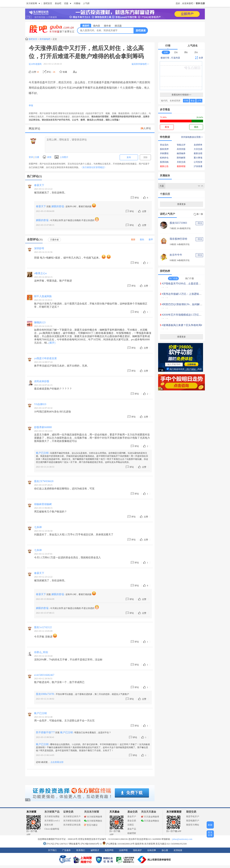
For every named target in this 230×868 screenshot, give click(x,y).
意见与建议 (91, 825)
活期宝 (131, 825)
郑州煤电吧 (45, 39)
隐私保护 (137, 850)
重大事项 (198, 158)
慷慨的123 (40, 322)
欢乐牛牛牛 (176, 255)
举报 (31, 105)
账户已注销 (42, 453)
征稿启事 (152, 850)
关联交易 (181, 162)
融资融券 (181, 153)
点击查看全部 (57, 762)
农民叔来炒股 (42, 381)
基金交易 (132, 821)
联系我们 (81, 850)
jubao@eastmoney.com (182, 839)
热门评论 (34, 176)
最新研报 (181, 166)
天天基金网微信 (150, 821)
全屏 (199, 58)
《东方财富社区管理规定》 (93, 167)
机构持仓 (164, 158)
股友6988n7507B (45, 694)
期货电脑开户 (193, 821)
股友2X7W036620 (44, 481)
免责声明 (109, 850)
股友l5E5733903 (178, 223)
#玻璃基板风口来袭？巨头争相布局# (182, 325)
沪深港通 (198, 166)
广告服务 (66, 850)
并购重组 (164, 153)
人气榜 (86, 3)
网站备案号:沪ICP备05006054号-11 (86, 844)
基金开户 (132, 817)
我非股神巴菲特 (178, 239)
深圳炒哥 (39, 248)
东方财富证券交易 (72, 825)
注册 (37, 157)
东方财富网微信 (93, 821)
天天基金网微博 (150, 817)
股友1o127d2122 (43, 627)
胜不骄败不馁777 (45, 732)
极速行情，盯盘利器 (170, 58)
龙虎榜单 (198, 145)
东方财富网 (32, 3)
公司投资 (198, 162)
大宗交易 (198, 149)
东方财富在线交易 (72, 821)
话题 (66, 3)
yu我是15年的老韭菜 (45, 358)
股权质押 (164, 149)
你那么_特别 (41, 652)
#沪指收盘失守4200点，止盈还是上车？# (185, 284)
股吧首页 (48, 3)
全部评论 (35, 239)
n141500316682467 (44, 675)
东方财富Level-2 (52, 821)
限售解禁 (181, 158)
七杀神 (38, 527)
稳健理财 (132, 833)
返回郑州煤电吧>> (140, 64)
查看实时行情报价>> (181, 95)
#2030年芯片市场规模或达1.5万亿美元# (184, 315)
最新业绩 (198, 153)
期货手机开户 (193, 817)
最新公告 (164, 166)
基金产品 (132, 829)
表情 (47, 157)
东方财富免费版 (52, 817)
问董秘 (77, 3)
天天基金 (114, 812)
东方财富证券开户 (72, 817)
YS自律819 (40, 404)
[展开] (52, 343)
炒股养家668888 (43, 427)
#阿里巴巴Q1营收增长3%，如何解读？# (184, 304)
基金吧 (58, 3)
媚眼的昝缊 (58, 206)
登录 (31, 157)
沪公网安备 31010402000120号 (119, 844)
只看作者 (54, 240)
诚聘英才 (95, 850)
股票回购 (164, 162)
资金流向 (164, 145)
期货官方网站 (193, 825)
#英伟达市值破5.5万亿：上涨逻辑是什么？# (186, 294)
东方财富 (31, 812)
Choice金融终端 (52, 829)
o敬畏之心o (40, 273)
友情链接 (178, 850)
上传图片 (61, 157)
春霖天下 (39, 185)
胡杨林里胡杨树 (43, 504)
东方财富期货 (174, 812)
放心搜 (165, 850)
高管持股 (181, 149)
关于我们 (52, 850)
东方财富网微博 (93, 817)
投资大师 (49, 825)
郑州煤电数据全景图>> (192, 137)
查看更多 (181, 204)
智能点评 (181, 145)
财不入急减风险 (43, 296)
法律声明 (123, 850)
